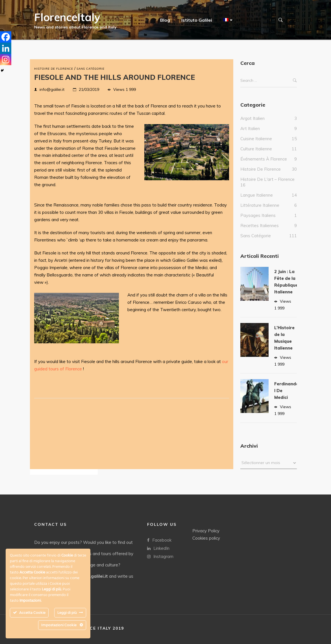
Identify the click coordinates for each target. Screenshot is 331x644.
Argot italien (252, 124)
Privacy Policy (206, 531)
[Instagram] (6, 60)
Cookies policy (206, 538)
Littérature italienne (260, 211)
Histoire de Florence (54, 69)
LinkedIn (158, 548)
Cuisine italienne (256, 144)
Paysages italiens (258, 221)
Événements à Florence (264, 165)
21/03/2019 (89, 89)
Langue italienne (257, 201)
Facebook (159, 540)
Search (295, 86)
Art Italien (250, 134)
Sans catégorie (91, 69)
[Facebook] (6, 37)
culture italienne (256, 154)
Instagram (160, 556)
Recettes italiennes (260, 231)
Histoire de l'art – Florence (267, 185)
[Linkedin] (6, 48)
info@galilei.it (52, 89)
